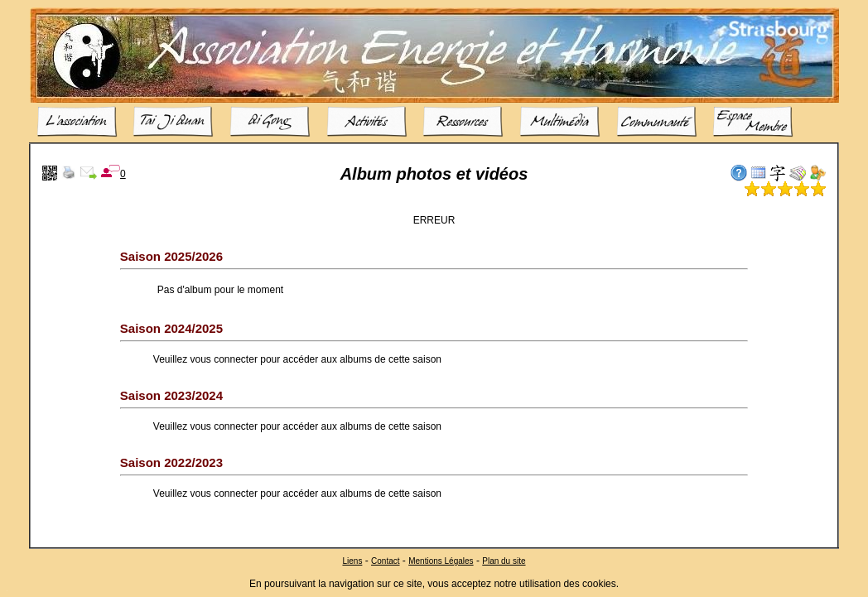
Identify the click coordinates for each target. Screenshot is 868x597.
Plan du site (504, 560)
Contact (385, 560)
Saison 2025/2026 (171, 256)
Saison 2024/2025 (171, 328)
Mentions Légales (441, 560)
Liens (352, 560)
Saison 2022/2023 (171, 462)
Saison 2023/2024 (171, 395)
